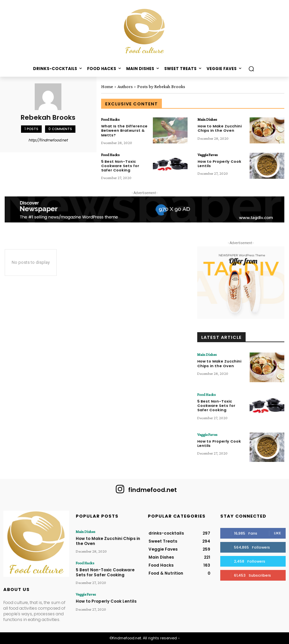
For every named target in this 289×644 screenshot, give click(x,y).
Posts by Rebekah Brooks (161, 86)
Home (107, 86)
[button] (251, 69)
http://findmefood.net (48, 140)
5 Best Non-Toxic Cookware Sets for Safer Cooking (120, 166)
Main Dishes (207, 119)
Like (277, 533)
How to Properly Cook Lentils (219, 164)
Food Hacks (110, 119)
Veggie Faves (208, 155)
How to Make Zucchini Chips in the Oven (220, 128)
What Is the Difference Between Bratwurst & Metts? (124, 130)
